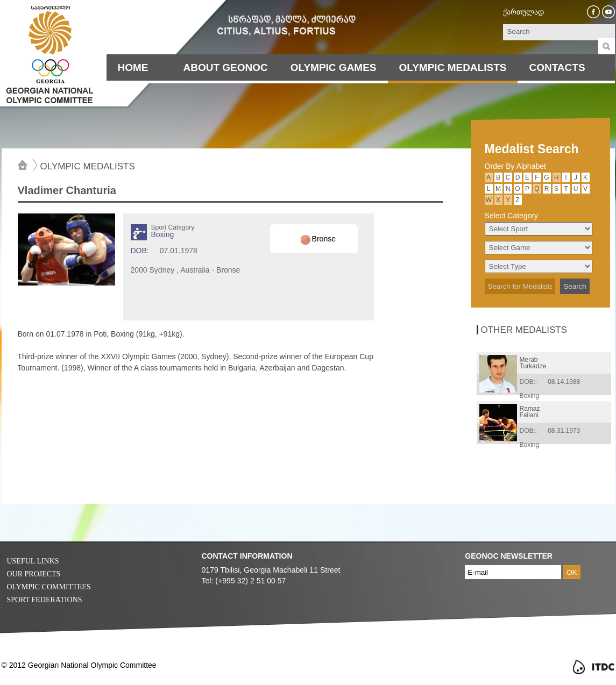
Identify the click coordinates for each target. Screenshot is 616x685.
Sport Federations (45, 600)
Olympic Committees (49, 587)
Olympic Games (334, 67)
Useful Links (33, 561)
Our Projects (34, 574)
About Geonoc (226, 67)
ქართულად (523, 12)
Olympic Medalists (453, 67)
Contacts (557, 67)
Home (133, 67)
